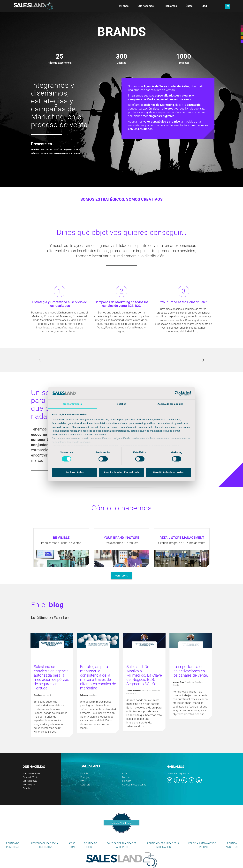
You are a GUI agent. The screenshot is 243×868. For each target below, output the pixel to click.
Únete (189, 6)
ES (228, 6)
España (84, 773)
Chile (125, 773)
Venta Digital (29, 785)
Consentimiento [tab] (73, 404)
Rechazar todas (75, 472)
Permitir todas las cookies (168, 472)
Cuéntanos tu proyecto (179, 774)
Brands (26, 788)
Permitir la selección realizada (121, 472)
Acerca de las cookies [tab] (171, 404)
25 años (124, 6)
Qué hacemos (147, 6)
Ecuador (127, 781)
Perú (83, 781)
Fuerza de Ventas (31, 773)
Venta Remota (30, 781)
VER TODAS (121, 576)
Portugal (85, 777)
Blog (204, 6)
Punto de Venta (30, 777)
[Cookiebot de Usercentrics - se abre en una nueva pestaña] (177, 393)
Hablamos (171, 6)
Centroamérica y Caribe (134, 785)
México (126, 777)
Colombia (85, 785)
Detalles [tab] (121, 404)
